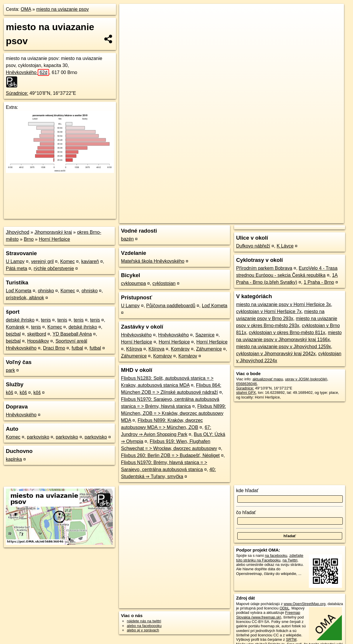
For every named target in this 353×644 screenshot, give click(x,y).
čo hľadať (246, 512)
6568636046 (246, 384)
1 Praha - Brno (319, 282)
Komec (68, 261)
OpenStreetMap (243, 210)
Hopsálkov (38, 341)
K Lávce (285, 246)
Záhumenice (209, 349)
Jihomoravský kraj (53, 232)
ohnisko (46, 291)
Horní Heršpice (54, 239)
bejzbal (13, 334)
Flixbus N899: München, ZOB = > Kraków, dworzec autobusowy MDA (173, 413)
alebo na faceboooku (144, 626)
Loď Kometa (19, 291)
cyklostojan (164, 283)
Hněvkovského (27, 72)
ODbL (284, 608)
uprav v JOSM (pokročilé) (306, 379)
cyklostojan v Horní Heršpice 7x (269, 311)
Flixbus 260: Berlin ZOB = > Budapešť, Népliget (170, 455)
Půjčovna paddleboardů (171, 306)
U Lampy (15, 261)
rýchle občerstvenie (54, 268)
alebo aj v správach (143, 630)
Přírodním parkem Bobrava (264, 268)
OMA (26, 9)
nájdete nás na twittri (144, 621)
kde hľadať (247, 491)
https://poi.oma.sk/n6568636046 (318, 210)
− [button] (129, 23)
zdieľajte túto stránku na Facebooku (270, 558)
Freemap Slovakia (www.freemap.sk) (268, 615)
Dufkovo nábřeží (253, 246)
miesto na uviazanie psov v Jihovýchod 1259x (284, 347)
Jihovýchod (18, 232)
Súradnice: (17, 93)
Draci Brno (54, 348)
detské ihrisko (20, 320)
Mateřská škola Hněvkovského (153, 261)
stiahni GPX (246, 393)
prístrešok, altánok (25, 298)
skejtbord (37, 334)
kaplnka (14, 459)
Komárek (15, 327)
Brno (29, 239)
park (10, 370)
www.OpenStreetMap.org (305, 604)
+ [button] (129, 14)
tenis (46, 320)
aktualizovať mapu (268, 379)
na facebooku (276, 555)
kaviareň (90, 261)
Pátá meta (17, 268)
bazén (127, 239)
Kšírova (134, 349)
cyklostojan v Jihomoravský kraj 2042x (276, 354)
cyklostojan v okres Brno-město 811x (287, 333)
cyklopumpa (133, 283)
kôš (9, 393)
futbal (77, 348)
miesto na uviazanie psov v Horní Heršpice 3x (284, 304)
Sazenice (205, 335)
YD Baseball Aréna (72, 334)
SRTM (291, 639)
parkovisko (38, 437)
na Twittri (290, 560)
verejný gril (42, 261)
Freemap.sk (274, 210)
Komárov (180, 349)
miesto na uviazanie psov (63, 9)
